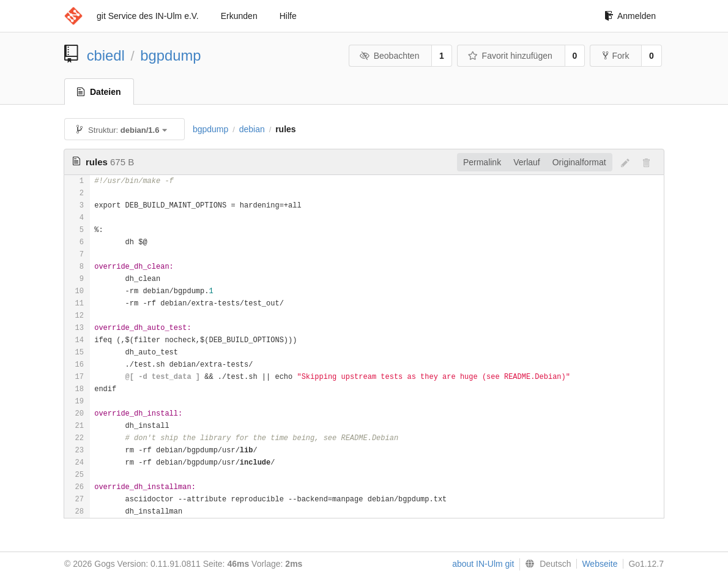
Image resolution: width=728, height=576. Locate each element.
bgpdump (170, 55)
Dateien (99, 92)
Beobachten (389, 56)
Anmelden (630, 16)
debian (252, 129)
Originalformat (579, 162)
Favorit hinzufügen (510, 56)
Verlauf (527, 162)
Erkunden (239, 16)
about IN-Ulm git (483, 564)
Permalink (482, 162)
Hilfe (288, 16)
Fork (616, 56)
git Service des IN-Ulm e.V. (148, 16)
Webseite (600, 564)
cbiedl (106, 55)
